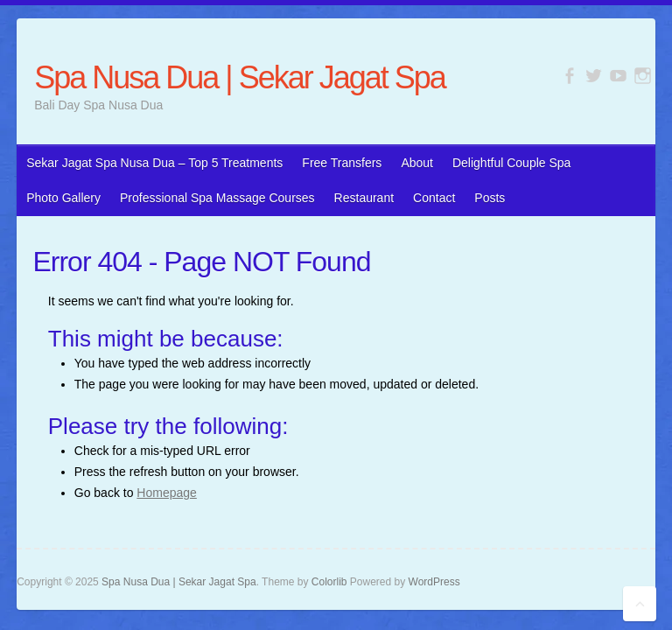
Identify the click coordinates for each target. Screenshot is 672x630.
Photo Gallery (63, 198)
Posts (490, 198)
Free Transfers (342, 163)
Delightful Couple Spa (511, 163)
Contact (434, 198)
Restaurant (364, 198)
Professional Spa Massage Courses (217, 198)
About (417, 163)
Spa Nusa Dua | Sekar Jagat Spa (240, 77)
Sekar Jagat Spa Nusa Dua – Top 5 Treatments (154, 163)
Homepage (167, 493)
